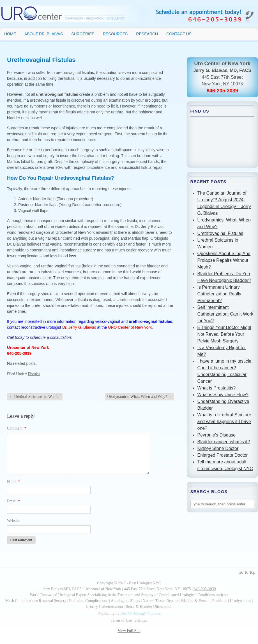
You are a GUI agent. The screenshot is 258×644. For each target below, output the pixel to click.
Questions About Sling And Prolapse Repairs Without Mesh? (224, 260)
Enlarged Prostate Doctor (223, 455)
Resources (115, 34)
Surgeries (83, 34)
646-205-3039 (19, 353)
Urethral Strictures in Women (35, 397)
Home (10, 34)
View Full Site (129, 631)
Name (14, 482)
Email (14, 501)
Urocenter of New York (75, 232)
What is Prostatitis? (217, 388)
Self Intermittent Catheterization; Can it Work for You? (225, 314)
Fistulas (34, 374)
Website (13, 521)
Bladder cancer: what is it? (224, 442)
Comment (17, 428)
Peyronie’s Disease (217, 435)
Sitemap (141, 620)
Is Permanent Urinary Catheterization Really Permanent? (219, 294)
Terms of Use (121, 620)
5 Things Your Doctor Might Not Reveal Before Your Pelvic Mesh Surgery (224, 334)
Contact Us (179, 34)
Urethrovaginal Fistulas (220, 233)
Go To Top (247, 573)
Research (147, 34)
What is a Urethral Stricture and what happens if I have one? (224, 422)
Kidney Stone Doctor (218, 448)
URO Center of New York (130, 327)
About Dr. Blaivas (44, 34)
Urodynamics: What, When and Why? (140, 397)
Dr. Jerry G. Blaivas (79, 327)
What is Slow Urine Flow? (223, 395)
